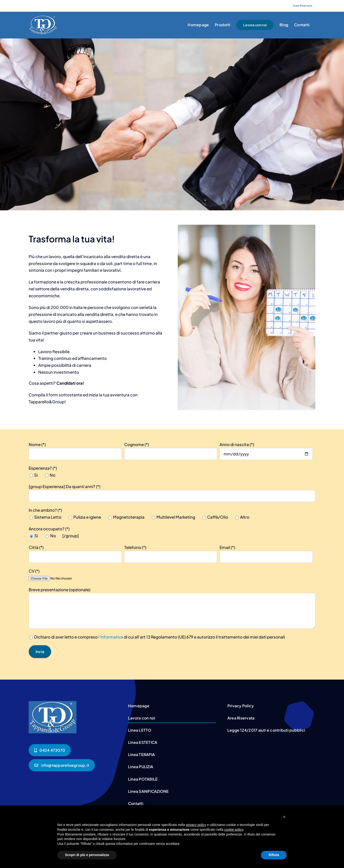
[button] (284, 817)
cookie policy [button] (234, 830)
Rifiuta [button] (274, 855)
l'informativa (111, 637)
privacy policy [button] (196, 825)
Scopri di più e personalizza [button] (87, 855)
